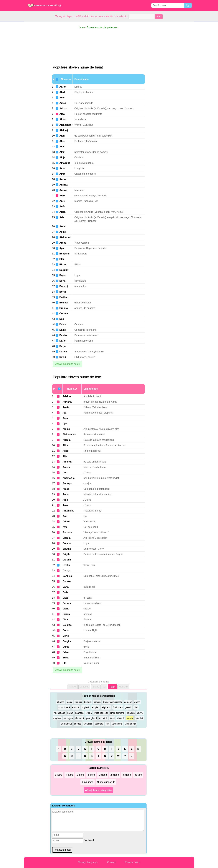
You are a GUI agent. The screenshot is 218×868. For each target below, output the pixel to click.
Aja (64, 413)
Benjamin (65, 254)
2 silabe (115, 775)
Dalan (63, 324)
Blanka (66, 538)
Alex (62, 152)
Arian (62, 212)
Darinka (67, 581)
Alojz (62, 157)
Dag (62, 319)
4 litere (69, 775)
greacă (128, 707)
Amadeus (65, 163)
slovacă (121, 718)
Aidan (63, 119)
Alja (65, 456)
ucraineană (117, 724)
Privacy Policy (133, 862)
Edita (65, 658)
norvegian (68, 718)
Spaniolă (139, 718)
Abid (62, 92)
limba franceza (101, 713)
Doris (66, 636)
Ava (65, 527)
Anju (62, 196)
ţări (104, 687)
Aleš (62, 147)
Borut (63, 292)
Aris (62, 217)
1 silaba (103, 775)
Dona (66, 630)
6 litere (91, 775)
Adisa (63, 103)
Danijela (67, 576)
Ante (62, 201)
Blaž (62, 259)
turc (108, 724)
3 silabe (127, 775)
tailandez (99, 724)
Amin (62, 174)
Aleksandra (69, 434)
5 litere (80, 775)
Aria (65, 516)
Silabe (96, 687)
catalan (97, 702)
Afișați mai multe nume (68, 364)
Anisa (66, 489)
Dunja (66, 647)
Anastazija (69, 478)
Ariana (66, 522)
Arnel (62, 226)
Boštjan (64, 297)
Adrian (63, 108)
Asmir (63, 232)
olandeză (80, 718)
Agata (66, 407)
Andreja (67, 483)
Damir (63, 330)
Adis (62, 98)
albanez (60, 702)
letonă (89, 713)
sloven (130, 718)
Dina (65, 620)
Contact (111, 862)
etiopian (95, 707)
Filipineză (106, 707)
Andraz (63, 185)
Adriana (67, 402)
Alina (65, 445)
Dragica (67, 641)
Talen (112, 687)
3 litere (58, 775)
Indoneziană (59, 713)
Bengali (78, 702)
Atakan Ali (65, 237)
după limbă (88, 782)
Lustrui (140, 713)
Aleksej (64, 130)
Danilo (63, 335)
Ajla (65, 424)
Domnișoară (64, 707)
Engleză (85, 707)
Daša (65, 592)
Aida (62, 114)
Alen (62, 136)
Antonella (68, 511)
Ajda (65, 418)
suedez (78, 724)
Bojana (67, 543)
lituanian (131, 713)
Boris (62, 281)
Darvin (63, 352)
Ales (62, 141)
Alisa (65, 451)
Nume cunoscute (106, 782)
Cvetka (66, 565)
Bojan (63, 275)
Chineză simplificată (112, 702)
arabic (69, 702)
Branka (67, 549)
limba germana (117, 713)
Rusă (112, 718)
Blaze (63, 265)
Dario (62, 341)
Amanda (67, 462)
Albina (66, 429)
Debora (67, 603)
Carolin (67, 560)
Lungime (84, 687)
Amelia (66, 467)
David (63, 357)
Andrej (63, 190)
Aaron (63, 87)
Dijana (66, 614)
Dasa (65, 598)
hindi (136, 707)
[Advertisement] (36, 67)
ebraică (76, 707)
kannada (79, 713)
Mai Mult (123, 687)
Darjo (62, 346)
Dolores (67, 625)
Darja (66, 587)
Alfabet (73, 687)
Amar (62, 168)
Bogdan (64, 270)
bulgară (88, 702)
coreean (128, 702)
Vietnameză (130, 724)
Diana (66, 609)
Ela (64, 663)
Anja (65, 500)
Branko (64, 308)
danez (137, 702)
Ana (65, 473)
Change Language (88, 862)
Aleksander (66, 125)
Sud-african (66, 724)
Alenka (66, 440)
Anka (65, 505)
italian (70, 713)
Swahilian (88, 724)
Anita (66, 494)
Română (103, 718)
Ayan (62, 248)
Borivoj (64, 286)
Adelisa (67, 396)
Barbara (67, 532)
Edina (66, 652)
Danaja (66, 571)
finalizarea (118, 707)
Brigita (66, 554)
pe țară (138, 775)
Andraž (63, 179)
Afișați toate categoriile (98, 790)
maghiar (57, 718)
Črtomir (64, 313)
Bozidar (64, 303)
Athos (63, 243)
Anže (62, 206)
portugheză (91, 718)
